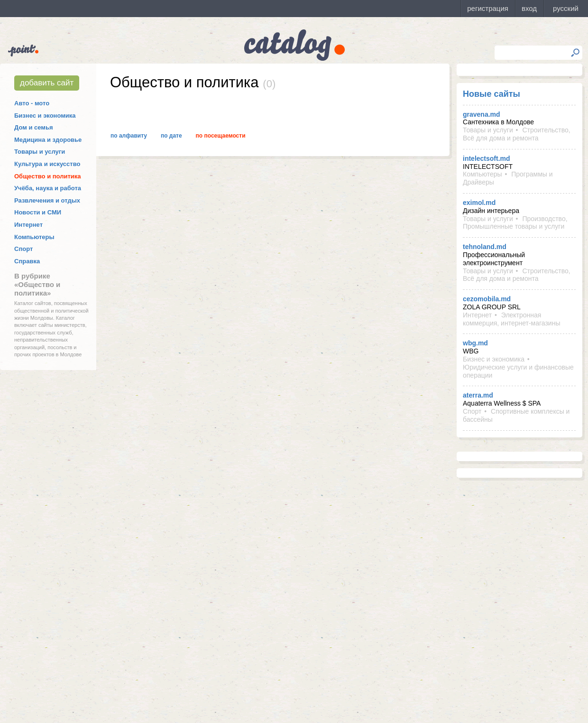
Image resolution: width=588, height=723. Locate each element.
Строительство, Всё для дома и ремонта (517, 134)
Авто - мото (32, 103)
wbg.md (475, 343)
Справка (27, 261)
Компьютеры (34, 237)
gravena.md (482, 114)
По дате (171, 136)
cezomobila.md (487, 299)
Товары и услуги (40, 152)
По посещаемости (221, 136)
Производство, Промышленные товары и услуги (515, 223)
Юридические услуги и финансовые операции (518, 371)
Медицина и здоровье (48, 140)
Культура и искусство (47, 164)
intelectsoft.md (487, 158)
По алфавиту (129, 136)
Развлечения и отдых (47, 200)
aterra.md (478, 395)
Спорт (23, 249)
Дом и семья (34, 127)
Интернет (28, 225)
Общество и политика (48, 176)
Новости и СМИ (38, 212)
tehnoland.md (485, 247)
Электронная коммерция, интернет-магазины (511, 319)
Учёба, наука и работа (48, 188)
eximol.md (479, 203)
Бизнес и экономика (45, 116)
